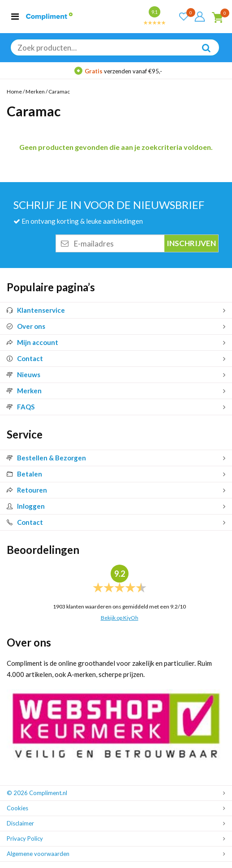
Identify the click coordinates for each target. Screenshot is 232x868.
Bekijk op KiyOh (120, 618)
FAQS (21, 407)
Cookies (17, 808)
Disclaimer (20, 823)
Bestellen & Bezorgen (46, 458)
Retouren (27, 490)
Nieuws (24, 374)
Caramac (59, 91)
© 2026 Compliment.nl (37, 793)
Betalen (24, 474)
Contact (25, 358)
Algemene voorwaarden (38, 854)
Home (14, 91)
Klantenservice (36, 310)
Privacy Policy (25, 838)
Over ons (26, 326)
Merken (35, 91)
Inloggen (26, 506)
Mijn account (32, 342)
